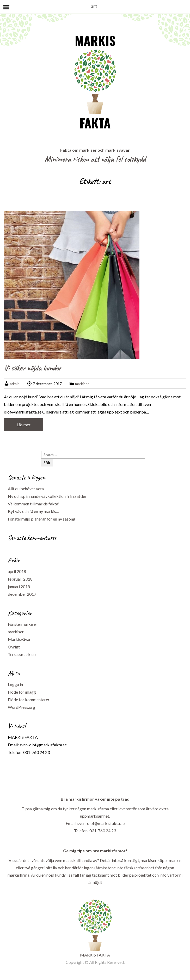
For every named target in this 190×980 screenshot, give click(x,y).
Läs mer (24, 425)
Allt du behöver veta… (27, 489)
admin (15, 384)
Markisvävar (19, 639)
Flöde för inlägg (22, 692)
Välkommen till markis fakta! (34, 504)
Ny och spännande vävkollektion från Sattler (47, 496)
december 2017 (22, 594)
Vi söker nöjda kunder (33, 368)
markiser (82, 384)
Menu (6, 7)
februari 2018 (20, 579)
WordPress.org (22, 707)
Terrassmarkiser (22, 654)
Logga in (15, 684)
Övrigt (14, 647)
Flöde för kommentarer (29, 699)
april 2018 (17, 571)
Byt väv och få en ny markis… (33, 511)
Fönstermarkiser (23, 624)
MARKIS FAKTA (95, 82)
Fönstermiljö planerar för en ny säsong (42, 519)
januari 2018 (19, 586)
